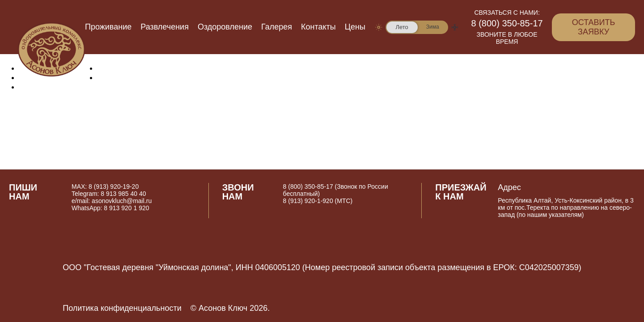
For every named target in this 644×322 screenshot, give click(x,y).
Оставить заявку (594, 27)
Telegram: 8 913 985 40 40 (109, 194)
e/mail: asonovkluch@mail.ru (112, 201)
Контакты (318, 27)
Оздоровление (225, 27)
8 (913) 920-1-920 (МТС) (318, 201)
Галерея (277, 27)
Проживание (108, 27)
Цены (355, 27)
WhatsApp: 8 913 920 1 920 (110, 208)
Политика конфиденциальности (122, 308)
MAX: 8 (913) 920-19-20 (105, 186)
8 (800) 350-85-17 (507, 23)
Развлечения (165, 27)
